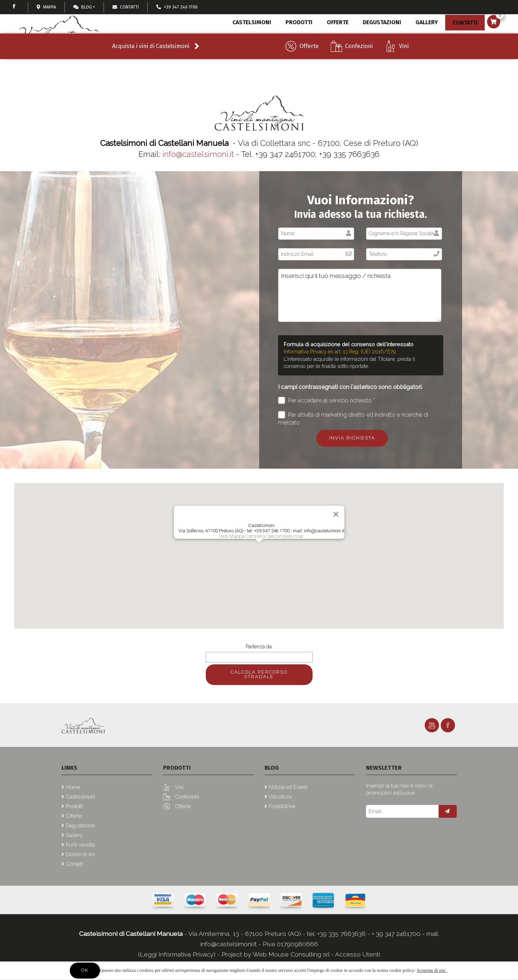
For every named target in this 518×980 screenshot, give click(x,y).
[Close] (336, 514)
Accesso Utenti (357, 954)
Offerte (309, 61)
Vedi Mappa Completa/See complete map (261, 536)
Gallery (423, 38)
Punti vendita (80, 845)
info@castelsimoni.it (198, 154)
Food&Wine (282, 806)
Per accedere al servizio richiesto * (327, 401)
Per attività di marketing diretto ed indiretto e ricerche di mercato (353, 418)
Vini (404, 61)
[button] (259, 549)
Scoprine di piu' (432, 970)
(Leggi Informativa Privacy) (178, 954)
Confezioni (359, 61)
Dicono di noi (80, 854)
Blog (83, 7)
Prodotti (297, 40)
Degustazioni (379, 38)
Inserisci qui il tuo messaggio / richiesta (360, 295)
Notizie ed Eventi (288, 787)
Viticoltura (280, 797)
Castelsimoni (251, 38)
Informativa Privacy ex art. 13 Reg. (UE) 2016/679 (340, 351)
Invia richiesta (352, 438)
